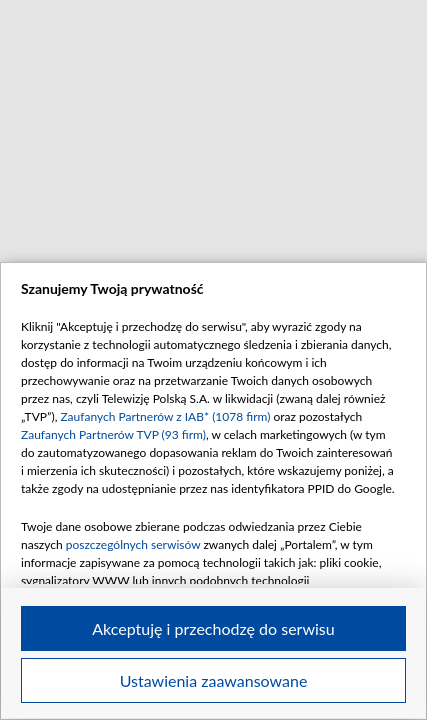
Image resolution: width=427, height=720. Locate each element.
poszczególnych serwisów (133, 544)
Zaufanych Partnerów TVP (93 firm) (113, 434)
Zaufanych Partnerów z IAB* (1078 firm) (165, 416)
